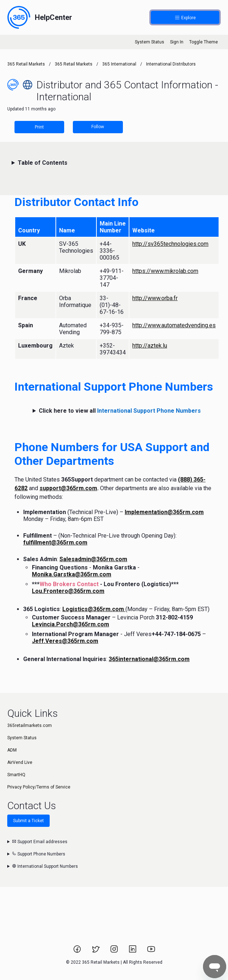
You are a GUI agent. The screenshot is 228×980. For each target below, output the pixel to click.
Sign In (177, 42)
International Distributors (171, 64)
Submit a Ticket (28, 821)
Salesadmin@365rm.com (93, 559)
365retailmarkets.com (30, 725)
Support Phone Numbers (39, 854)
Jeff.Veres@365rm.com (65, 641)
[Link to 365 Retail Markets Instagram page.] (115, 951)
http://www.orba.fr (155, 298)
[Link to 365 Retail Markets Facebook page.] (78, 951)
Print (39, 127)
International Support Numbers (45, 866)
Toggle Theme (204, 42)
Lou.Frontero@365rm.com (68, 591)
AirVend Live (20, 762)
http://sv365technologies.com (170, 244)
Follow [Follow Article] (98, 127)
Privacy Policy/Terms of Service (39, 787)
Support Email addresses (40, 842)
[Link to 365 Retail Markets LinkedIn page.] (133, 951)
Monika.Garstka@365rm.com (72, 574)
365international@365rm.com (149, 659)
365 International (119, 64)
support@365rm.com (68, 488)
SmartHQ (16, 775)
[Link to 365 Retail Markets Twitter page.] (96, 951)
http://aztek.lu (150, 346)
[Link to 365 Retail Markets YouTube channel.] (151, 951)
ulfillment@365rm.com (57, 542)
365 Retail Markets (26, 64)
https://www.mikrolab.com (165, 271)
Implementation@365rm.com (164, 512)
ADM (12, 750)
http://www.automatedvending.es (174, 325)
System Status (150, 42)
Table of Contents (43, 163)
